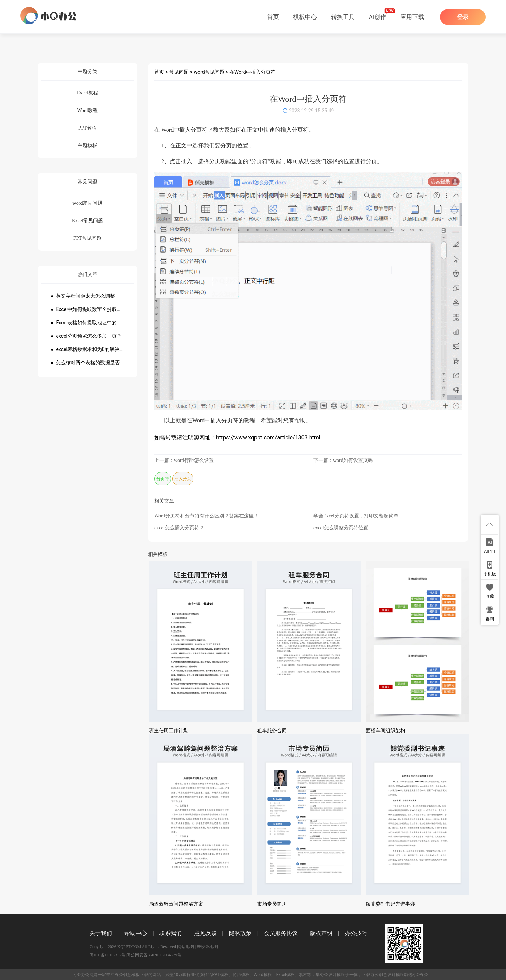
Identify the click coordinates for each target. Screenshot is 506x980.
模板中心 (305, 17)
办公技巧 (356, 933)
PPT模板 (220, 975)
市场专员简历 (272, 904)
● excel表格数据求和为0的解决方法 (87, 349)
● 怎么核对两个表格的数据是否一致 (87, 363)
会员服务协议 (281, 933)
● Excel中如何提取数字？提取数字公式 (87, 309)
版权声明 (321, 933)
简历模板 (241, 975)
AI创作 (378, 17)
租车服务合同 (272, 730)
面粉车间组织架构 (385, 730)
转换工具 (343, 17)
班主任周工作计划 (169, 730)
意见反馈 (206, 933)
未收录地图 (207, 947)
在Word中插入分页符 (252, 72)
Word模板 (263, 975)
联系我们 (170, 933)
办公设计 (328, 975)
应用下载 (412, 17)
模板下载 (140, 975)
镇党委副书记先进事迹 (390, 904)
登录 (463, 17)
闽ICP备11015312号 (108, 955)
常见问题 (179, 72)
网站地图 (186, 947)
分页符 (163, 479)
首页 (273, 17)
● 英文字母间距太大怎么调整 (83, 296)
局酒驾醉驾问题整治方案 (176, 904)
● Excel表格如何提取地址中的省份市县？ (87, 323)
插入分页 (183, 479)
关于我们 (101, 933)
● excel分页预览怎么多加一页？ (86, 336)
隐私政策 (240, 933)
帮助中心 (136, 933)
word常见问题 (209, 72)
